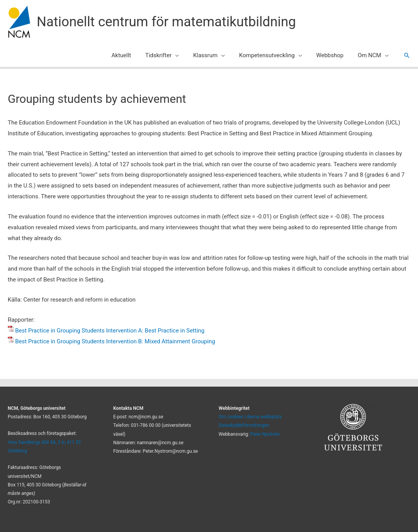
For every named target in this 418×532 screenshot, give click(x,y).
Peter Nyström (265, 434)
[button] (407, 55)
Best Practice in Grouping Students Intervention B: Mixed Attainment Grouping (115, 341)
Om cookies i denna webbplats (250, 417)
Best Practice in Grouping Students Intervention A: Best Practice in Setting (110, 331)
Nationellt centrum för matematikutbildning (166, 22)
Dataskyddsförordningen (244, 425)
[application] (187, 55)
